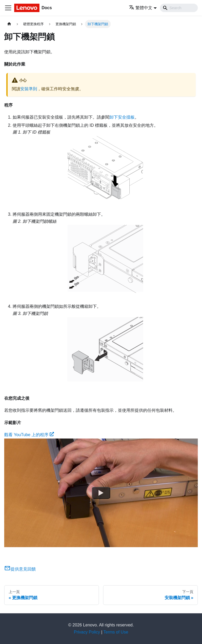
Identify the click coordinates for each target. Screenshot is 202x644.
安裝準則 (29, 89)
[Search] (179, 8)
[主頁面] (9, 24)
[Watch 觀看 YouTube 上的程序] (101, 493)
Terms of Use (116, 632)
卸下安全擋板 (122, 117)
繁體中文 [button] (141, 8)
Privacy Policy (87, 632)
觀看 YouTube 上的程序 (29, 435)
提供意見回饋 (20, 569)
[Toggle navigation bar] (8, 8)
